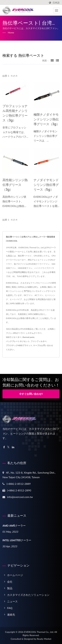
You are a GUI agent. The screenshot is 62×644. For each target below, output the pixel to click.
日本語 (56, 3)
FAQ (10, 608)
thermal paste (28, 337)
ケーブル (37, 345)
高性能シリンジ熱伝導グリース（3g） (15, 185)
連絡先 (11, 614)
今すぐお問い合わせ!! (31, 394)
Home (11, 32)
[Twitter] (8, 447)
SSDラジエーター (14, 337)
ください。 (11, 349)
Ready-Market (44, 639)
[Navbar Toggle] (57, 11)
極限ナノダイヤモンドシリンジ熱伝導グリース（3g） (47, 119)
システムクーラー (34, 333)
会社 (10, 582)
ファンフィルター (39, 341)
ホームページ (15, 575)
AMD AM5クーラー (14, 526)
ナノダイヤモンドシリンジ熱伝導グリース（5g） (46, 185)
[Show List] (57, 60)
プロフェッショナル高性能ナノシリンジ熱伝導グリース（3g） (15, 113)
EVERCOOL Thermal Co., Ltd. (39, 632)
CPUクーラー (19, 333)
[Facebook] (4, 447)
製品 (10, 588)
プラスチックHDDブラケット (19, 345)
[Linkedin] (13, 447)
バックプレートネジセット (18, 341)
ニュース (12, 601)
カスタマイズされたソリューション (28, 595)
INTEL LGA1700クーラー (17, 540)
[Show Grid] (52, 60)
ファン (9, 333)
